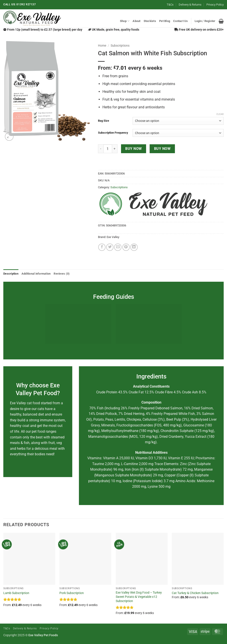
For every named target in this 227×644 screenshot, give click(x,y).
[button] (205, 21)
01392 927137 (26, 4)
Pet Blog (165, 21)
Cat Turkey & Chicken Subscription (195, 593)
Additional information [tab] (36, 274)
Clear (220, 114)
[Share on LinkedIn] (134, 247)
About (136, 21)
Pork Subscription (72, 593)
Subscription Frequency (113, 133)
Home (102, 46)
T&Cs (170, 5)
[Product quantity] (108, 149)
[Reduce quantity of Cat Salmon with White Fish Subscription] (101, 149)
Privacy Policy (215, 5)
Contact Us (181, 21)
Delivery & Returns (190, 5)
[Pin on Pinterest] (126, 247)
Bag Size (104, 121)
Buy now (133, 149)
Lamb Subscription (16, 593)
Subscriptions (120, 46)
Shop (125, 21)
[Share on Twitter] (110, 247)
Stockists (150, 21)
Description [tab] (11, 274)
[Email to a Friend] (118, 247)
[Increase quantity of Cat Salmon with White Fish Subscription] (115, 149)
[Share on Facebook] (102, 247)
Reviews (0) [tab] (62, 274)
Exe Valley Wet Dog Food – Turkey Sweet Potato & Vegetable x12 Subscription (139, 597)
